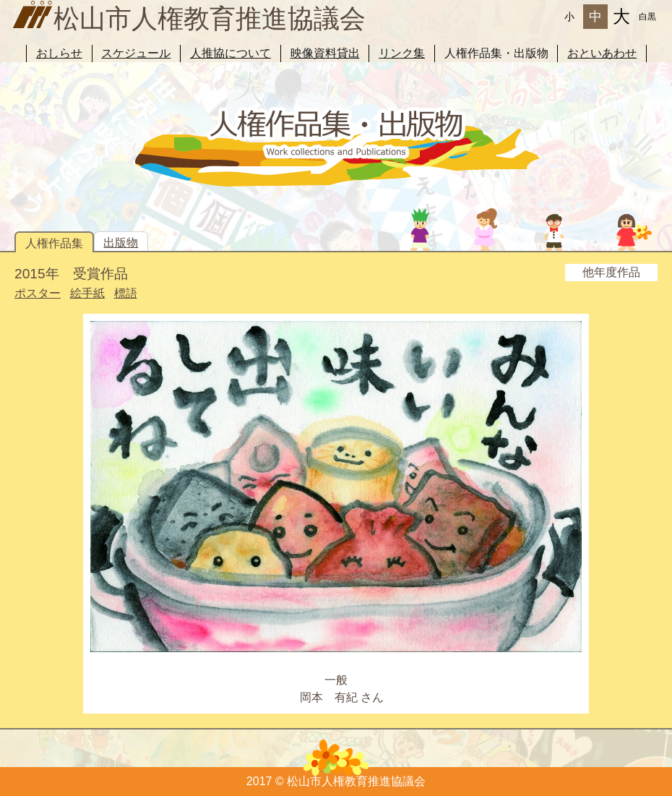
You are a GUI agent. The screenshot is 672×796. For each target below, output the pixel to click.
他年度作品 (611, 272)
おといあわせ (602, 53)
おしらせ (59, 53)
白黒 (647, 17)
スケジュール (136, 53)
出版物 (121, 243)
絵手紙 (87, 293)
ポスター (38, 293)
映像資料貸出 (325, 53)
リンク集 (402, 53)
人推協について (231, 53)
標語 (126, 293)
